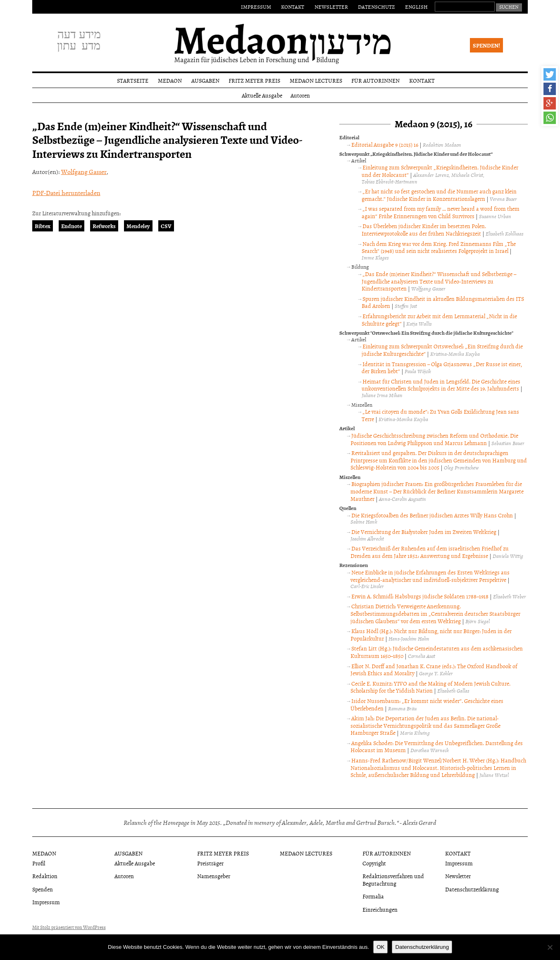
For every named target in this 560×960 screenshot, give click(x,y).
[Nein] (550, 947)
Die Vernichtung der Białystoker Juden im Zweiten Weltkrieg (424, 532)
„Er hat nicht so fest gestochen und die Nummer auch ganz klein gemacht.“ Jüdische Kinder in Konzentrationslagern (439, 195)
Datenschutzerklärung (472, 889)
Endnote (71, 226)
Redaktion (45, 876)
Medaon (170, 80)
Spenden (43, 889)
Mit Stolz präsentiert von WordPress (69, 927)
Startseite (133, 80)
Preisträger (210, 863)
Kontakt (293, 7)
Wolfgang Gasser (84, 172)
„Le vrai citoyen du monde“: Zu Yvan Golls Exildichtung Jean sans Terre (440, 415)
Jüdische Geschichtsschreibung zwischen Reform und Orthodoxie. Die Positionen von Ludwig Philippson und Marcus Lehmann (434, 439)
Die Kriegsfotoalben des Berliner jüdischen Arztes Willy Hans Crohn (432, 515)
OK (380, 947)
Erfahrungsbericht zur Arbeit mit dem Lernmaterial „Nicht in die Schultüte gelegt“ (439, 320)
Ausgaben (205, 80)
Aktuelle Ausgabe (262, 95)
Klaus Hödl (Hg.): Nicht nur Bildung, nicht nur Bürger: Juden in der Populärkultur (431, 635)
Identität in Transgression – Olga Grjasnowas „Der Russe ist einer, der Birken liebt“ (442, 368)
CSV (166, 226)
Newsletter (331, 7)
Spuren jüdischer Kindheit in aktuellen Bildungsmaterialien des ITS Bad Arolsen (443, 302)
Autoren (300, 95)
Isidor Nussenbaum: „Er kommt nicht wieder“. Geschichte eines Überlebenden (427, 704)
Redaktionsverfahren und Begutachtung (393, 879)
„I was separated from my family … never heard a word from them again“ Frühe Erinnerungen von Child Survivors (440, 212)
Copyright (374, 863)
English (416, 7)
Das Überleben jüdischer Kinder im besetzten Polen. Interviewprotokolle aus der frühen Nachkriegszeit (424, 230)
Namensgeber (214, 876)
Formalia (373, 896)
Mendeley (138, 226)
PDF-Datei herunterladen (66, 193)
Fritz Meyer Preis (254, 80)
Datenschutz (376, 7)
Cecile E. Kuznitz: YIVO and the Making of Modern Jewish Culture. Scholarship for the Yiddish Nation (430, 687)
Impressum (256, 7)
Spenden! (486, 45)
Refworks (104, 226)
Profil (39, 863)
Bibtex (43, 226)
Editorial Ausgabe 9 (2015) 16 (385, 144)
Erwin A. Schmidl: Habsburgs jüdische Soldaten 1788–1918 (420, 596)
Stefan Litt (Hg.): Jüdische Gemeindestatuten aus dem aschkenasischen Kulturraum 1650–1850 (436, 652)
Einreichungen (380, 909)
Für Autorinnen (375, 80)
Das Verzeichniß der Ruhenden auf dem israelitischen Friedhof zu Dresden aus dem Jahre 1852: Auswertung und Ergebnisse (429, 552)
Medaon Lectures (316, 80)
